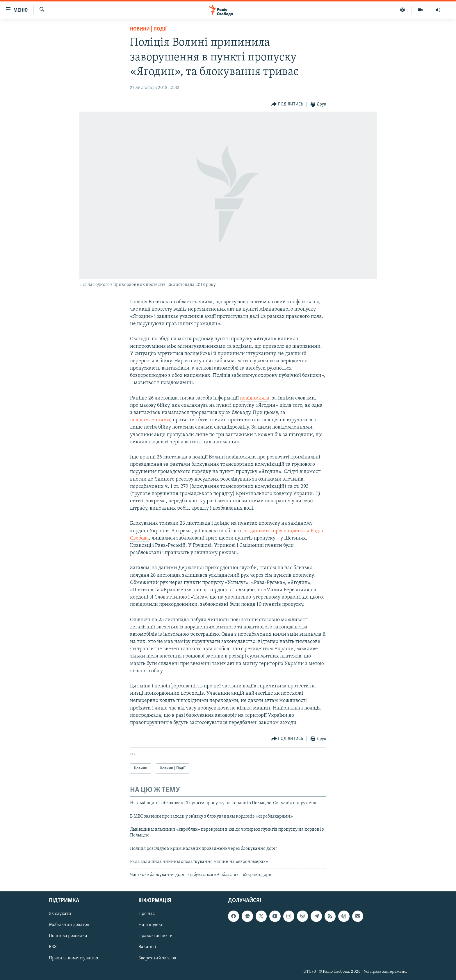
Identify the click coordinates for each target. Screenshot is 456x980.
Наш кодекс (151, 925)
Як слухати (60, 914)
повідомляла (255, 398)
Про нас (147, 914)
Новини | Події (148, 29)
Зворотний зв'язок (157, 958)
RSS (53, 947)
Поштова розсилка (68, 936)
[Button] (287, 104)
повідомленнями (150, 420)
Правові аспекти (156, 936)
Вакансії (147, 947)
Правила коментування (74, 958)
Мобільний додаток (69, 925)
